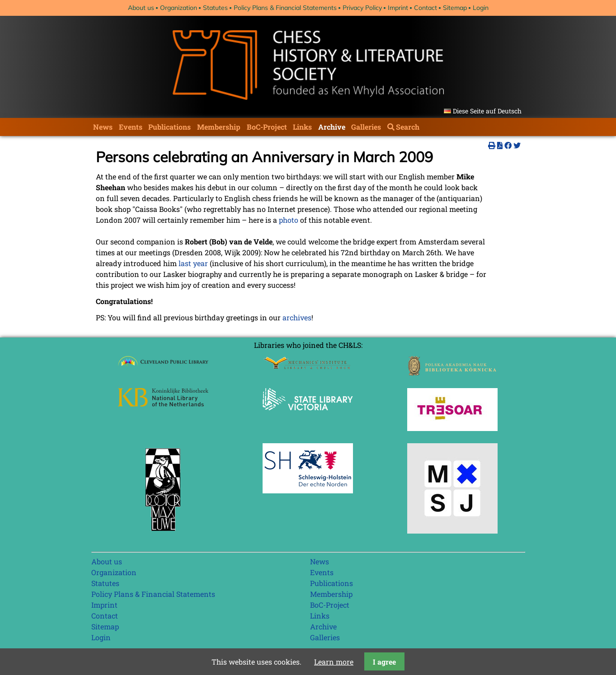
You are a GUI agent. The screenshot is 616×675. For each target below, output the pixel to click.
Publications (169, 127)
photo (289, 220)
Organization (179, 8)
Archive (332, 127)
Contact (426, 8)
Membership (219, 127)
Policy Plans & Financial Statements (285, 8)
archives (297, 317)
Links (302, 127)
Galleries (366, 127)
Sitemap (455, 8)
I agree (384, 662)
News (103, 127)
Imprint (398, 8)
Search (408, 127)
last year (193, 263)
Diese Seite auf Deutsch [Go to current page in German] (487, 111)
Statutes (215, 8)
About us (141, 8)
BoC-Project (267, 127)
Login (481, 8)
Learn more (334, 662)
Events (131, 127)
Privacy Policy (362, 8)
